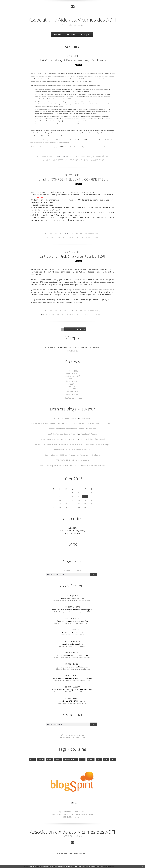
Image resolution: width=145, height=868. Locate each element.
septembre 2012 (73, 395)
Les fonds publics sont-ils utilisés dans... (73, 681)
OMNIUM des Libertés (73, 830)
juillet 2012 (73, 398)
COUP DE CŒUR (64, 476)
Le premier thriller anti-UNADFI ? (72, 826)
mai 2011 (72, 402)
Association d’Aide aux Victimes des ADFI (72, 22)
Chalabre (93, 471)
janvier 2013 (73, 390)
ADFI (61, 335)
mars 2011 (72, 407)
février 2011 (72, 410)
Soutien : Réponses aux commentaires (53, 461)
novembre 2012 (73, 393)
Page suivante (80, 349)
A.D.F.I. (35, 774)
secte (62, 171)
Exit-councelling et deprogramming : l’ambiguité (73, 69)
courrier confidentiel (36, 144)
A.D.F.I (56, 335)
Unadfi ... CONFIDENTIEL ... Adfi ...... (73, 716)
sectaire (74, 171)
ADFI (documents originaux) (79, 167)
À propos (85, 40)
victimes (89, 774)
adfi (51, 171)
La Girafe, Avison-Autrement (90, 481)
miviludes (82, 171)
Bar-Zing (90, 446)
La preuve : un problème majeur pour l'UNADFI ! (73, 274)
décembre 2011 (73, 400)
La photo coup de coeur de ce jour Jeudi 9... (60, 456)
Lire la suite (73, 371)
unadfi (56, 171)
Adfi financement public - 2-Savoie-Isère (73, 670)
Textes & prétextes (83, 466)
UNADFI (51, 335)
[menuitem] (57, 40)
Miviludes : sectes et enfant (73, 647)
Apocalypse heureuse (64, 466)
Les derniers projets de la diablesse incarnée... (54, 440)
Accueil (57, 40)
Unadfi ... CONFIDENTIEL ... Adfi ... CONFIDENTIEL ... (73, 192)
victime (85, 335)
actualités (73, 543)
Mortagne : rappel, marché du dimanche (60, 481)
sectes (67, 171)
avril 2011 (72, 405)
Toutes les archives (73, 415)
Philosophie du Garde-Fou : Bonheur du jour (89, 461)
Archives (71, 40)
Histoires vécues (98, 167)
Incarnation (84, 435)
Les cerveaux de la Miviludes (73, 613)
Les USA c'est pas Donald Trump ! (64, 451)
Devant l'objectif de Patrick (91, 456)
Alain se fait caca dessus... (66, 435)
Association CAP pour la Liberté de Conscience (72, 828)
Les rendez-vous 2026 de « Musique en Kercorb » (67, 471)
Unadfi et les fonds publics (72, 659)
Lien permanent (48, 167)
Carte (73, 559)
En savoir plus (110, 866)
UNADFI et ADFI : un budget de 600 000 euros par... (72, 704)
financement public (70, 774)
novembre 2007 (73, 412)
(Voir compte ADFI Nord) (49, 226)
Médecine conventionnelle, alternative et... (92, 440)
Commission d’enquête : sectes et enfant (72, 636)
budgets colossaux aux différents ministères (88, 310)
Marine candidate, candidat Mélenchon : (67, 446)
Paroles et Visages (87, 451)
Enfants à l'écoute (80, 476)
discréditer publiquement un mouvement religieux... (72, 624)
